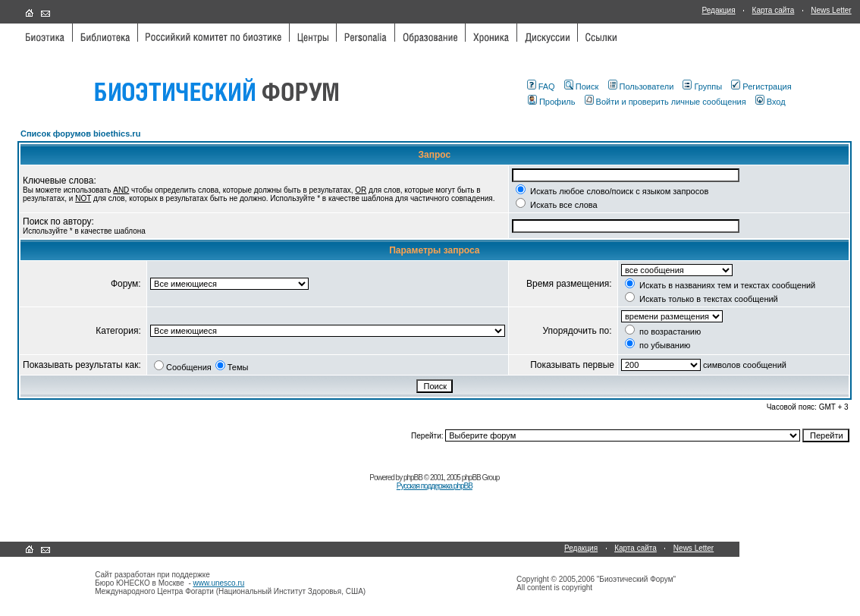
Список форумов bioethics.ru (80, 134)
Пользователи (641, 86)
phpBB (413, 478)
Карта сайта (774, 10)
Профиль (552, 102)
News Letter (831, 10)
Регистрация (761, 86)
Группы (702, 86)
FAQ (541, 86)
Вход (771, 102)
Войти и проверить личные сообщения (665, 102)
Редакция (719, 10)
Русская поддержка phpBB (435, 486)
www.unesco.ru (219, 583)
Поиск (581, 86)
